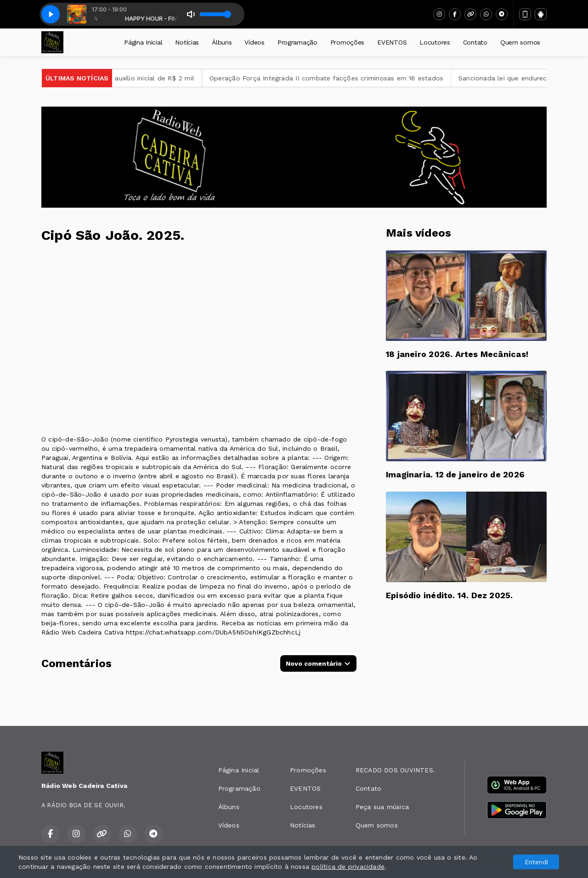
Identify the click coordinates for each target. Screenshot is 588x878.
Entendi (536, 862)
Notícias (187, 42)
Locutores (435, 42)
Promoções (347, 42)
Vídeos (254, 42)
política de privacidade (348, 867)
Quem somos (520, 42)
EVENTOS (392, 42)
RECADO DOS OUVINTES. (395, 770)
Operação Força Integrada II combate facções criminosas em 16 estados (338, 78)
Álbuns (222, 42)
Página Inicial (143, 42)
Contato (475, 42)
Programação (297, 42)
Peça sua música (382, 807)
